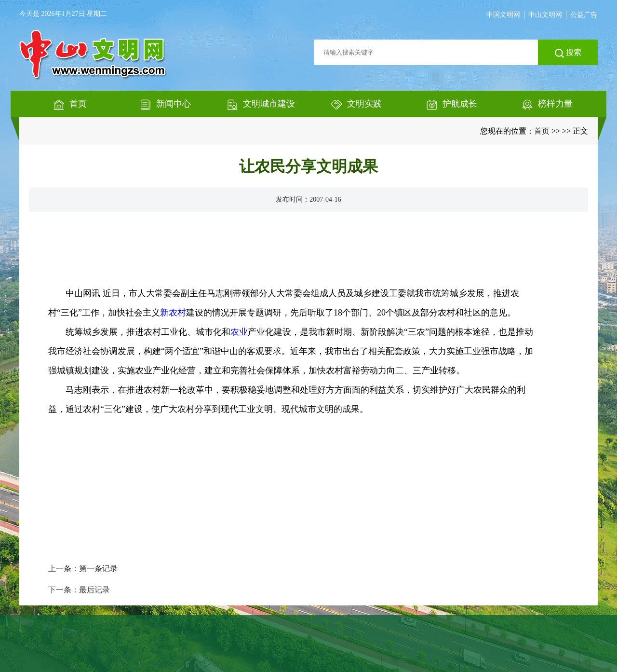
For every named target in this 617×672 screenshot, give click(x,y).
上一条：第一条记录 (83, 569)
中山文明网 (545, 15)
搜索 (568, 53)
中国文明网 (503, 15)
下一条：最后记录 (79, 590)
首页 (542, 131)
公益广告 (584, 15)
